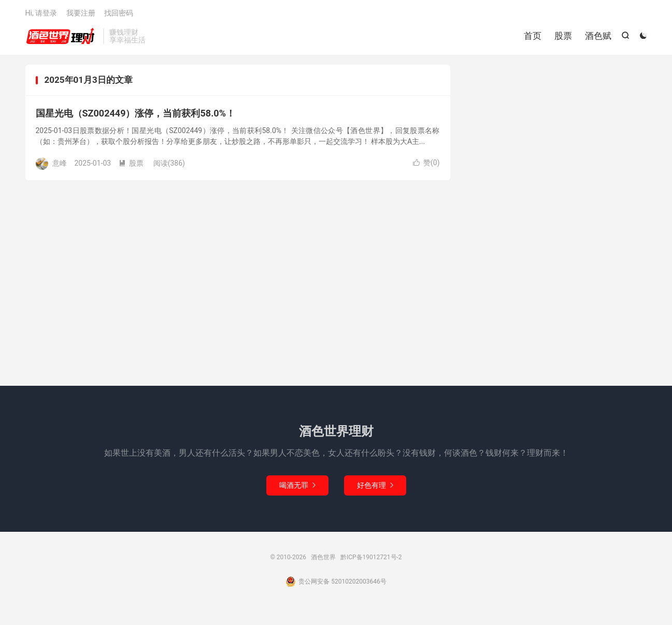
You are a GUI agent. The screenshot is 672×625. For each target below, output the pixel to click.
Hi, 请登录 (41, 13)
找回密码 (119, 13)
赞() (426, 164)
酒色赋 (598, 36)
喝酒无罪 (297, 486)
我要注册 (81, 13)
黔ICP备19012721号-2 (371, 558)
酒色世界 (62, 37)
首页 (533, 36)
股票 (563, 36)
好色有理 (375, 486)
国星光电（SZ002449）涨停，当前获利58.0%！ (135, 115)
